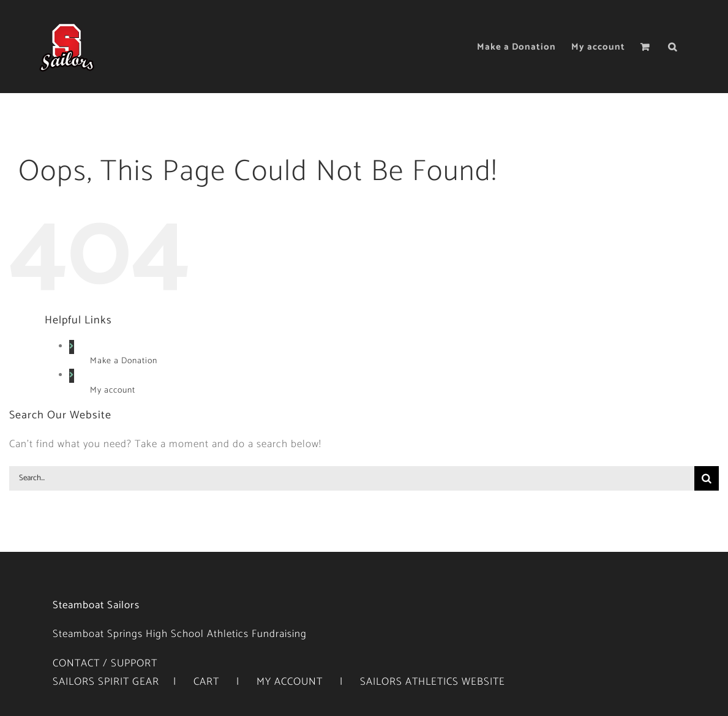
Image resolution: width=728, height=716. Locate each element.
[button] (673, 47)
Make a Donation (124, 362)
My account (113, 391)
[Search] (707, 478)
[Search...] (352, 478)
